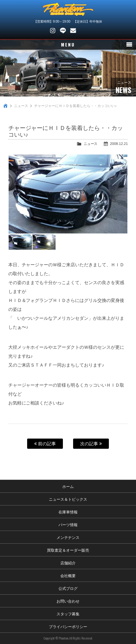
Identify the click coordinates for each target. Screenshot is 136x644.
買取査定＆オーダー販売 (68, 550)
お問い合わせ (73, 31)
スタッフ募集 (68, 614)
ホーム (68, 486)
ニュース (21, 106)
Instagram (53, 31)
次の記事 (91, 444)
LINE (63, 31)
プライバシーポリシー (68, 626)
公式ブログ (68, 588)
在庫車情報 (68, 512)
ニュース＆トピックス (68, 499)
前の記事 (45, 444)
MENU (68, 44)
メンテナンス (68, 537)
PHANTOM (68, 10)
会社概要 (68, 575)
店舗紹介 (68, 563)
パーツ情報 (68, 524)
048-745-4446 (83, 31)
